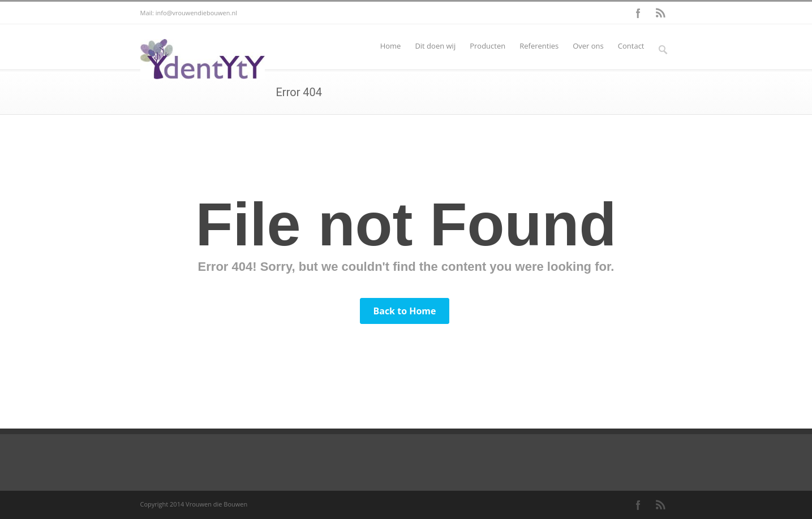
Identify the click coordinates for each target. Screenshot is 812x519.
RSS (661, 13)
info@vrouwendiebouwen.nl (196, 13)
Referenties (539, 46)
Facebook (638, 13)
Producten (487, 46)
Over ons (588, 46)
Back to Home (404, 311)
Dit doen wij (435, 46)
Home (391, 46)
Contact (631, 46)
